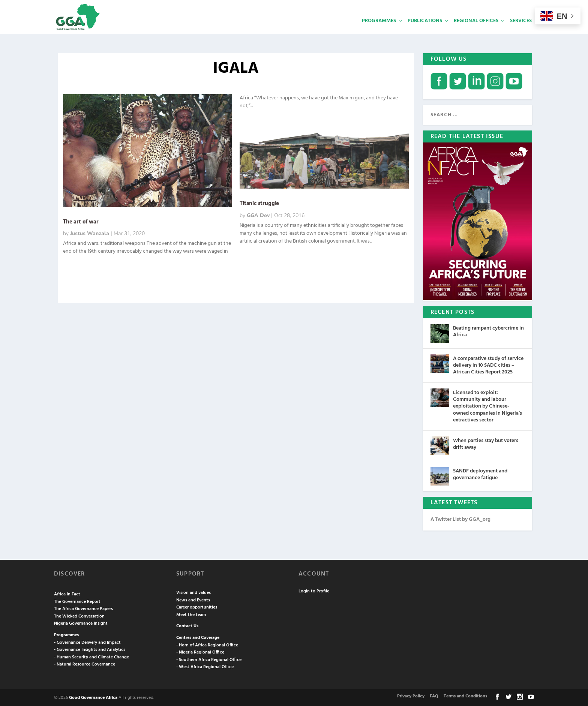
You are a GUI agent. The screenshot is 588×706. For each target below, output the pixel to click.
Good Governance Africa (93, 697)
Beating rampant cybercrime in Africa (488, 331)
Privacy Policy (411, 696)
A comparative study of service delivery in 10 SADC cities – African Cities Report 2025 (488, 365)
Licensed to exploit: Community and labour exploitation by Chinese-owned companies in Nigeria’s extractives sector (487, 406)
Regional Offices (476, 32)
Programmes (379, 32)
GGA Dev (258, 215)
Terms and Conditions (465, 696)
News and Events (193, 600)
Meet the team (191, 614)
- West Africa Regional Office (205, 666)
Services (521, 32)
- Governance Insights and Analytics (90, 649)
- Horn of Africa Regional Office (207, 645)
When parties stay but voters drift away (486, 443)
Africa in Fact (67, 594)
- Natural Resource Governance (85, 664)
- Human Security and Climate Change (91, 657)
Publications (425, 32)
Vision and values (193, 592)
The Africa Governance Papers (83, 608)
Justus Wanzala (90, 233)
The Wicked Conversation (79, 616)
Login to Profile (314, 591)
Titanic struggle (259, 203)
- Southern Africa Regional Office (209, 659)
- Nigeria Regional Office (200, 652)
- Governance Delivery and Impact (87, 642)
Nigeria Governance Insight (81, 623)
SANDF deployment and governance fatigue (480, 474)
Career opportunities (197, 607)
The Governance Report (77, 601)
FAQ (434, 696)
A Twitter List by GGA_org (460, 519)
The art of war (81, 221)
